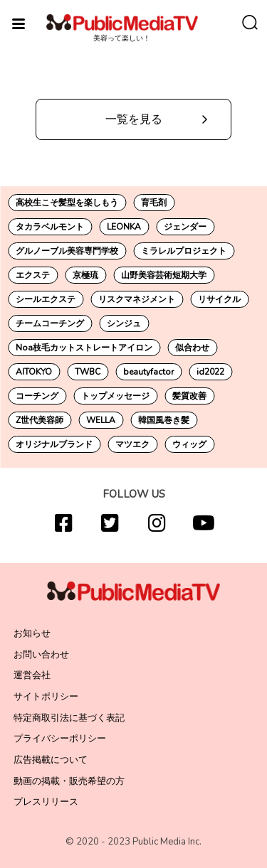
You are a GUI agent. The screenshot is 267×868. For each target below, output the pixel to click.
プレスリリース (46, 802)
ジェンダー (185, 227)
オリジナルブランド (54, 444)
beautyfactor (148, 372)
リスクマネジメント (137, 299)
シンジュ (124, 323)
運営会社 (32, 675)
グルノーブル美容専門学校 (67, 251)
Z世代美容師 (40, 420)
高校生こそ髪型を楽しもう (67, 203)
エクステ (33, 275)
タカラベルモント (50, 227)
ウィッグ (189, 444)
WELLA (101, 420)
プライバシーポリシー (60, 739)
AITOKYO (34, 372)
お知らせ (32, 633)
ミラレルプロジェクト (184, 251)
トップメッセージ (115, 396)
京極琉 (85, 275)
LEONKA (124, 227)
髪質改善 (189, 396)
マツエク (132, 444)
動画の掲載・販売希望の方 (69, 781)
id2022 (210, 372)
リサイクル (219, 299)
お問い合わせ (41, 655)
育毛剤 (154, 203)
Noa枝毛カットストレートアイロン (84, 348)
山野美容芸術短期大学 (164, 275)
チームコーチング (50, 323)
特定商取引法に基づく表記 (69, 718)
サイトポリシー (46, 697)
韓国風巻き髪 (164, 420)
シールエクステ (46, 299)
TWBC (88, 372)
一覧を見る (134, 119)
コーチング (37, 396)
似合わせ (192, 348)
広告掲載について (51, 760)
